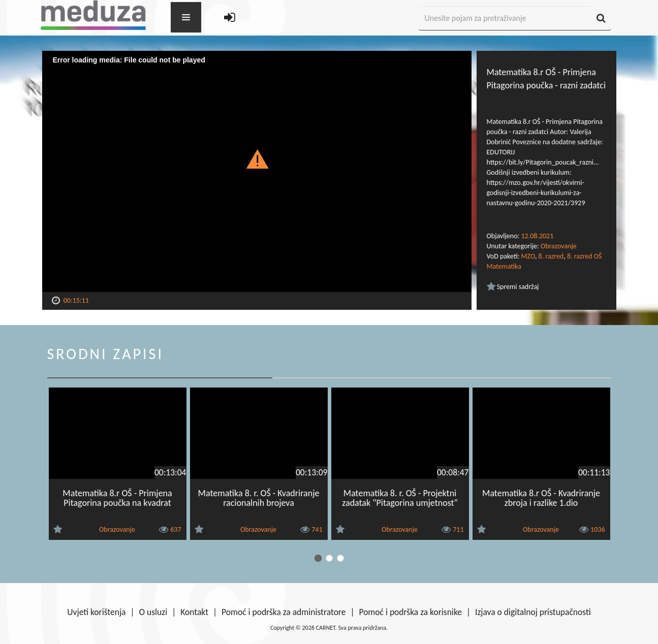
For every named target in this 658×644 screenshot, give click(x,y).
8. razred (551, 256)
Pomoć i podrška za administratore (284, 612)
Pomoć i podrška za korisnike (410, 612)
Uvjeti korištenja (96, 612)
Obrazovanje (559, 246)
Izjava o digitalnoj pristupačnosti (533, 612)
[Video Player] (257, 171)
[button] (257, 158)
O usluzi (153, 612)
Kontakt (194, 612)
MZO (528, 256)
